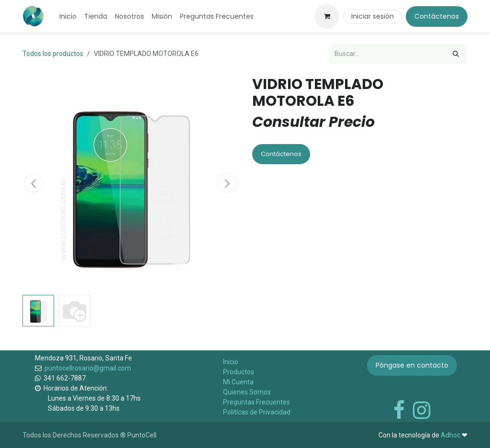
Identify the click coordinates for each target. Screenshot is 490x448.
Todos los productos (53, 54)
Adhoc (451, 435)
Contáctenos (437, 16)
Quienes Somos (247, 392)
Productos (239, 372)
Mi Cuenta (238, 382)
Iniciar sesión (373, 16)
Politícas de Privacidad (257, 412)
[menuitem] (68, 17)
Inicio (231, 362)
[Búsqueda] (456, 54)
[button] (33, 183)
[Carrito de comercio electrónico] (327, 16)
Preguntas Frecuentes (256, 402)
